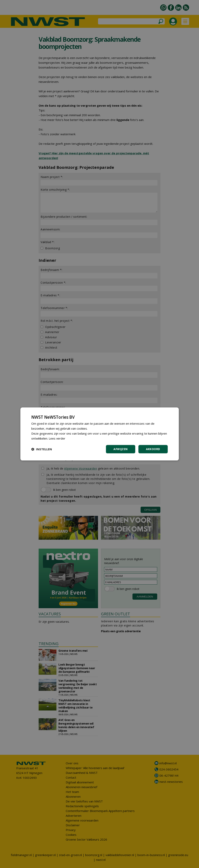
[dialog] (100, 434)
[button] (42, 449)
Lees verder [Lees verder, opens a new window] (57, 438)
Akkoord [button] (153, 449)
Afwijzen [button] (120, 449)
